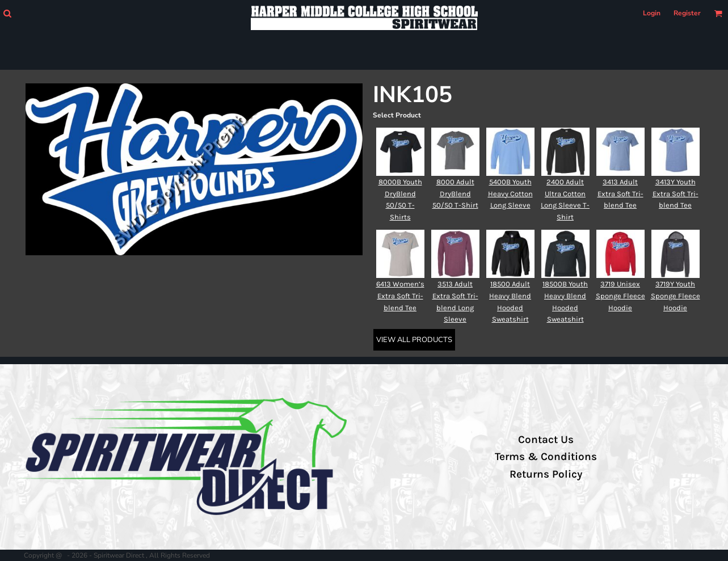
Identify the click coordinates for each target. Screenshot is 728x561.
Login (652, 13)
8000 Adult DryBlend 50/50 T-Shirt (455, 194)
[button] (7, 13)
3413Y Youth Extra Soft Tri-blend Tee (676, 194)
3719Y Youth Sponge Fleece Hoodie (676, 296)
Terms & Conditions (546, 457)
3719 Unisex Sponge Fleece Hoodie (620, 296)
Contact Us (546, 440)
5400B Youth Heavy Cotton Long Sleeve (510, 194)
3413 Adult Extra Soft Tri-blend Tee (620, 194)
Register (687, 13)
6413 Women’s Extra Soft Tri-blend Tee (400, 296)
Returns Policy (546, 474)
